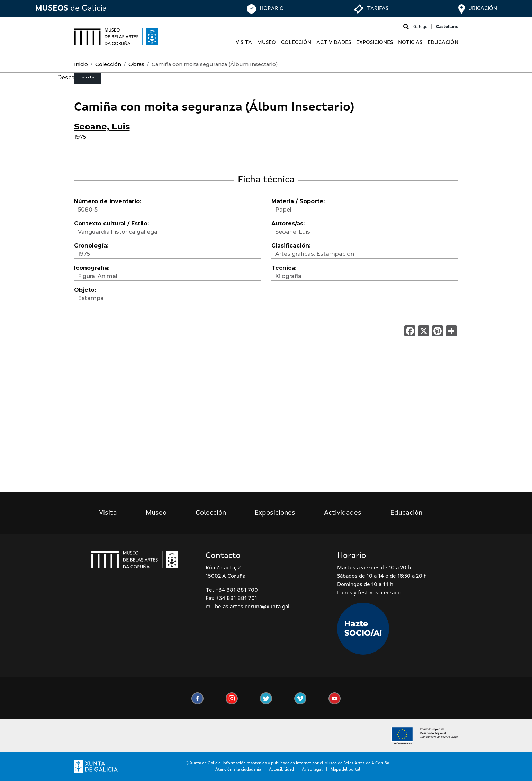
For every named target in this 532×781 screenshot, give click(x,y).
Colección (296, 43)
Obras (136, 64)
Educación (443, 43)
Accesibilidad (281, 770)
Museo (267, 43)
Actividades (334, 43)
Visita (244, 43)
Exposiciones (375, 43)
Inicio (81, 64)
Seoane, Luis (102, 127)
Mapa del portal (345, 770)
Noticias (410, 43)
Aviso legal (312, 770)
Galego (420, 27)
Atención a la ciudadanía (238, 770)
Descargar (72, 77)
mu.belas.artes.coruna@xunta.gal (248, 607)
